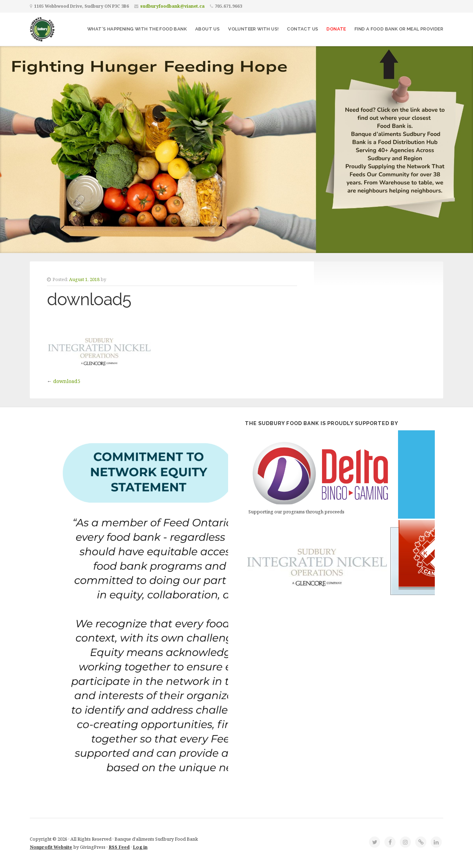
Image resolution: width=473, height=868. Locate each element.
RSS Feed (119, 847)
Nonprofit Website (51, 847)
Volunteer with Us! (253, 29)
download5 (67, 381)
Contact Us (303, 29)
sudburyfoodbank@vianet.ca (172, 6)
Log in (140, 847)
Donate (336, 29)
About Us (207, 29)
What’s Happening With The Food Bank (137, 29)
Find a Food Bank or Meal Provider (399, 29)
